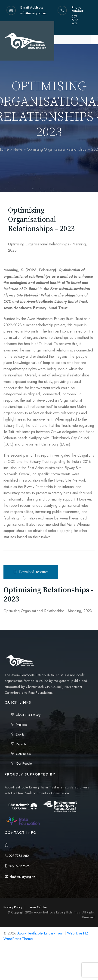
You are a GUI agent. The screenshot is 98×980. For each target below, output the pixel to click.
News (18, 149)
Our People (24, 763)
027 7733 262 (17, 856)
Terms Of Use (37, 907)
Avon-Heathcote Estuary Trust (40, 933)
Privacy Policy (13, 907)
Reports (21, 744)
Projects (21, 725)
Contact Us (23, 754)
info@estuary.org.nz (20, 877)
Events (20, 734)
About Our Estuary (28, 715)
